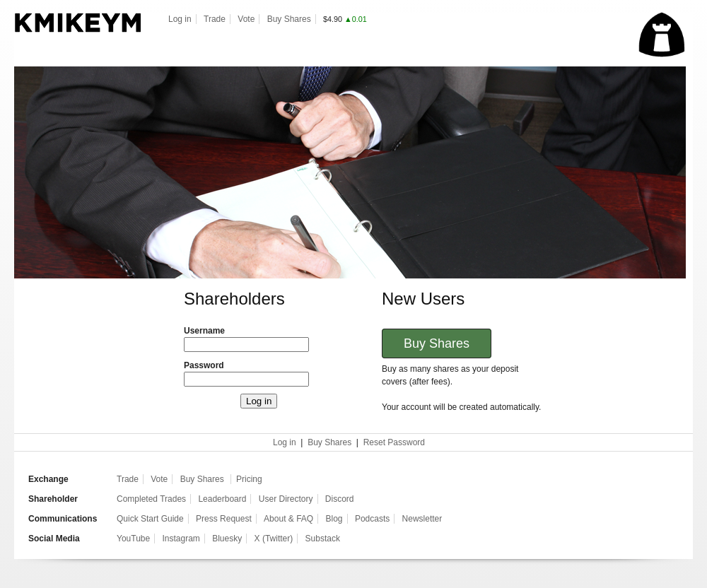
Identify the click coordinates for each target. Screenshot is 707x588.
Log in (180, 19)
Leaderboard (222, 499)
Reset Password (394, 442)
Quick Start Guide (150, 519)
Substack (323, 539)
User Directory (286, 499)
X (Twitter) (274, 539)
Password (204, 365)
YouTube (133, 539)
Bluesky (227, 539)
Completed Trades (151, 499)
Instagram (181, 539)
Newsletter (422, 519)
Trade (215, 19)
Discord (340, 499)
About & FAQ (288, 519)
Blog (334, 519)
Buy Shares (289, 19)
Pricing (249, 479)
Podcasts (372, 519)
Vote (246, 19)
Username (204, 331)
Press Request (224, 519)
